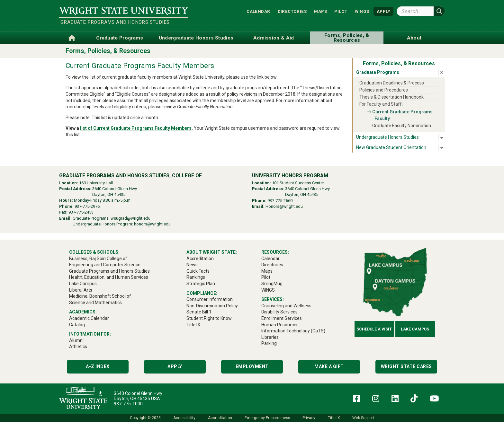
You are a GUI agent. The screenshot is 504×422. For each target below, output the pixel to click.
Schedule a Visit (374, 329)
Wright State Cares (406, 366)
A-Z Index (98, 366)
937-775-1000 (128, 404)
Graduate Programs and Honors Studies (115, 22)
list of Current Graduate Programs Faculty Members (136, 128)
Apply (175, 366)
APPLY (383, 11)
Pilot (341, 11)
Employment (252, 366)
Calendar (258, 11)
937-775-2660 (280, 201)
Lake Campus (415, 329)
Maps (320, 11)
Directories (292, 11)
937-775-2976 (87, 206)
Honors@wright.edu (284, 206)
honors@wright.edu (152, 224)
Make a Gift (329, 366)
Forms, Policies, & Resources (108, 51)
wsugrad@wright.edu (130, 218)
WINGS (362, 11)
